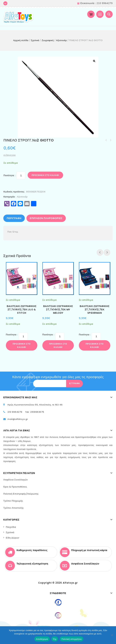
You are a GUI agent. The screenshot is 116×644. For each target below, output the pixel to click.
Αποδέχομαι (42, 639)
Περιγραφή (14, 218)
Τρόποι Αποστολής (14, 508)
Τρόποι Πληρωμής (13, 501)
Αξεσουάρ (61, 40)
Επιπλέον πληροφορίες (46, 218)
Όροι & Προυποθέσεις (15, 487)
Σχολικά (35, 40)
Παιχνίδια (11, 527)
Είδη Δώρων (13, 538)
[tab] (14, 218)
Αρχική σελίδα (21, 40)
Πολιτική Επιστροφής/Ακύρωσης (21, 494)
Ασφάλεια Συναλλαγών (16, 480)
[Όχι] (112, 635)
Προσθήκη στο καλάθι (45, 175)
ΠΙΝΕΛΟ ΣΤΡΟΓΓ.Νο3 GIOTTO (106, 140)
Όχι (55, 639)
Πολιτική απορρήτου (71, 639)
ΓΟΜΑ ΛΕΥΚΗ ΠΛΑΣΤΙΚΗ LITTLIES (110, 140)
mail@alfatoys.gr (18, 419)
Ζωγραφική (48, 40)
